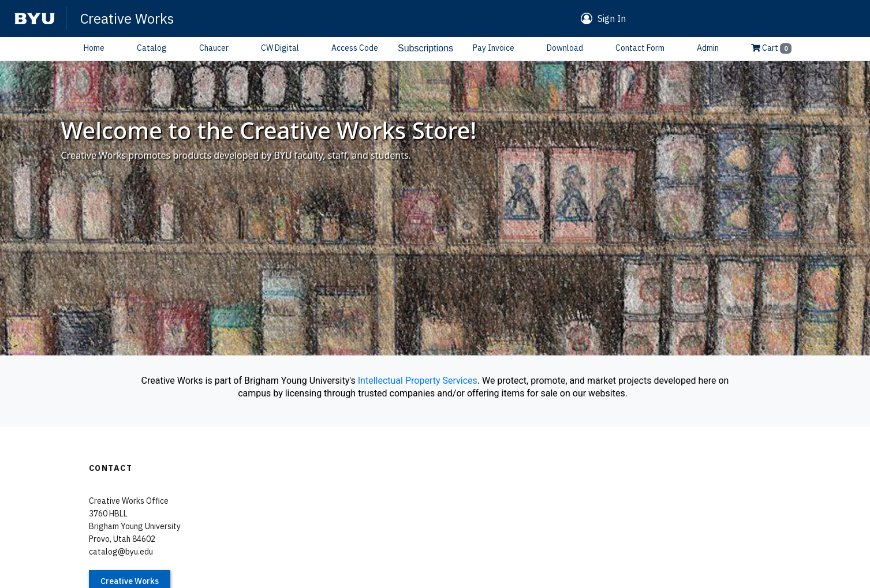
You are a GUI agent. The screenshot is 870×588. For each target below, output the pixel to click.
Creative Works (127, 18)
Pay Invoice (494, 48)
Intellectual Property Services (418, 381)
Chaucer (214, 48)
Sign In (612, 18)
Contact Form (640, 48)
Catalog (152, 48)
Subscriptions (425, 48)
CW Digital (280, 48)
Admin (708, 48)
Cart (771, 48)
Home (94, 48)
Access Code (355, 48)
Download (565, 48)
